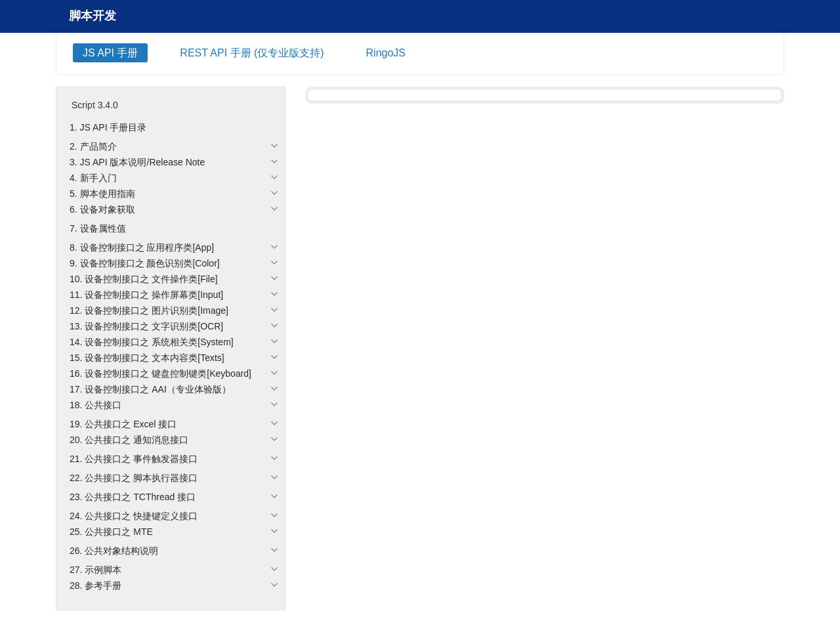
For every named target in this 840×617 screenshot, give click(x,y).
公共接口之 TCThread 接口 (140, 497)
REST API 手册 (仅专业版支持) (252, 53)
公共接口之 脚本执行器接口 (141, 478)
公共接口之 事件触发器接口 (141, 459)
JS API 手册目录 (114, 127)
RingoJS (386, 53)
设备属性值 (103, 228)
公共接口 (103, 405)
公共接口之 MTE (118, 532)
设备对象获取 (108, 209)
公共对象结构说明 (121, 551)
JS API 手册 (110, 53)
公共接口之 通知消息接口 (136, 440)
